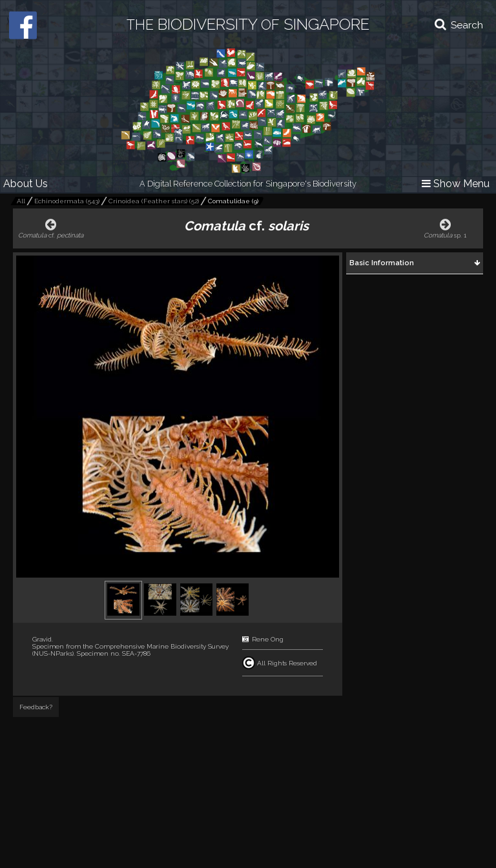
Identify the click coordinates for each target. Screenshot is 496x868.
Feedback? (36, 707)
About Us (26, 184)
